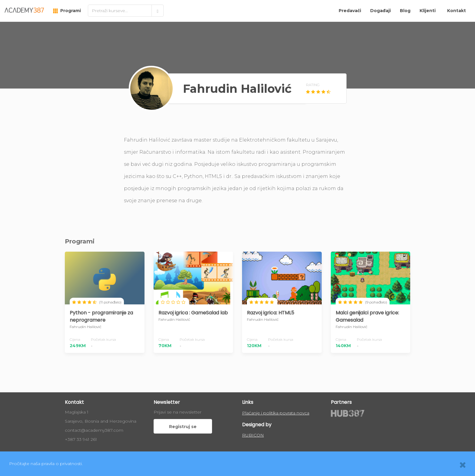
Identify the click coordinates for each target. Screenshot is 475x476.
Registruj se (183, 427)
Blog (405, 11)
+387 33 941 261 (81, 439)
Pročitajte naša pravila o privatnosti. (46, 464)
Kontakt (457, 11)
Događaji (380, 11)
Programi (67, 11)
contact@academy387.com (94, 430)
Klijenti (428, 11)
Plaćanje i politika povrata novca (276, 413)
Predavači (350, 11)
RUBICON (253, 435)
